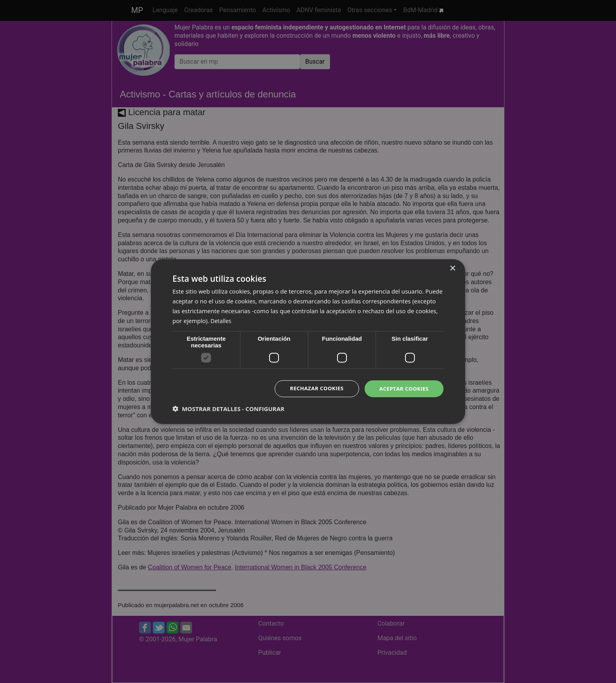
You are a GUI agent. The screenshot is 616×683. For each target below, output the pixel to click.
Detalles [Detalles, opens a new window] (222, 320)
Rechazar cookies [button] (312, 388)
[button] (228, 409)
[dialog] (308, 341)
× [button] (452, 268)
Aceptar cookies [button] (402, 388)
